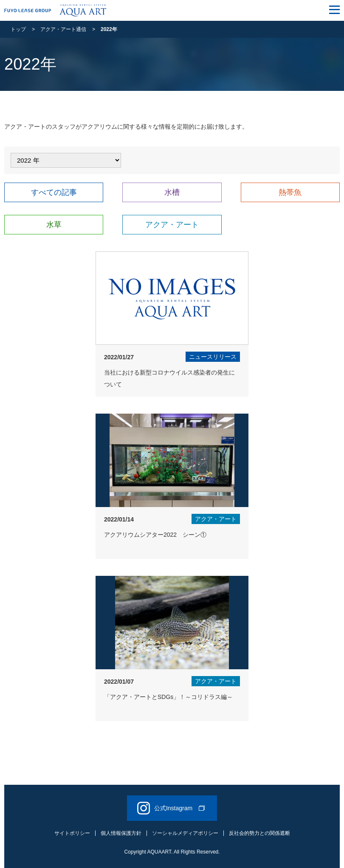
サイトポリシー (72, 833)
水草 (54, 225)
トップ (18, 29)
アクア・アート (172, 225)
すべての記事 (54, 192)
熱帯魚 (290, 192)
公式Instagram (171, 808)
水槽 (172, 192)
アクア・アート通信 (63, 29)
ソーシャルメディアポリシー (185, 833)
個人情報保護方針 (121, 833)
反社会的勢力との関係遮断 (259, 833)
